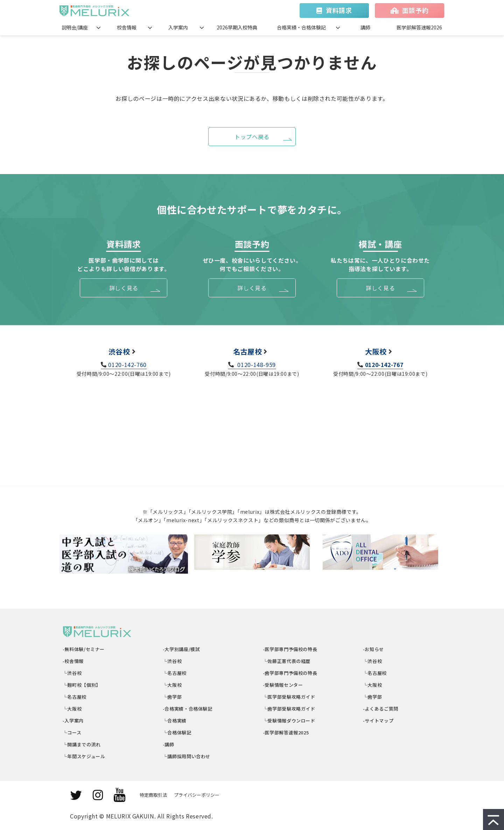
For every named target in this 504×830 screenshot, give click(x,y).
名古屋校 (248, 351)
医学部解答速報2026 (419, 27)
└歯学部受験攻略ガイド (289, 709)
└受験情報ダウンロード (289, 721)
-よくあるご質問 (381, 709)
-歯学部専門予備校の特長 (290, 673)
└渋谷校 (72, 673)
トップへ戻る (252, 137)
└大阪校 (72, 709)
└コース (72, 732)
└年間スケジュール (84, 756)
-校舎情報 (73, 661)
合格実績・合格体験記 (301, 27)
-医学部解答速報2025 (286, 732)
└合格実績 (175, 721)
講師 (365, 27)
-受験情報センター (283, 685)
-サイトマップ (378, 721)
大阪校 (376, 351)
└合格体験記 (177, 732)
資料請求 (339, 10)
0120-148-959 (256, 365)
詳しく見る (124, 288)
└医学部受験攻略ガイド (289, 697)
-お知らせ (374, 649)
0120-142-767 (384, 365)
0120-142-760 (127, 365)
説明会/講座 (75, 27)
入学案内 (178, 27)
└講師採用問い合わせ (187, 756)
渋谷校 (119, 351)
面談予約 (415, 10)
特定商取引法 (153, 795)
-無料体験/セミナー (84, 649)
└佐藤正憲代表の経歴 (287, 661)
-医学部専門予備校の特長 (290, 649)
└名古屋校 (75, 697)
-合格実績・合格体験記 (188, 709)
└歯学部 (172, 697)
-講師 (169, 744)
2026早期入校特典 (237, 27)
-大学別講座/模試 (181, 649)
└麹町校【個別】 (82, 685)
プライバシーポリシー (197, 795)
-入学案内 (73, 721)
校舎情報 (127, 27)
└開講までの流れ (82, 744)
